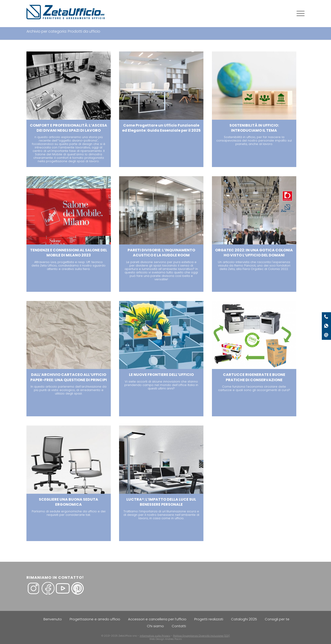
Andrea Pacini (173, 639)
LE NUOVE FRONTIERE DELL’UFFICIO (161, 375)
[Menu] (299, 14)
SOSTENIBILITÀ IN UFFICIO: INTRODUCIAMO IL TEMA (254, 128)
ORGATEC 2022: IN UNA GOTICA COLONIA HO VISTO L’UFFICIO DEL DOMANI (254, 253)
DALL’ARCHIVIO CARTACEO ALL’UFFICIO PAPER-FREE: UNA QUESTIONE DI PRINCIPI (69, 377)
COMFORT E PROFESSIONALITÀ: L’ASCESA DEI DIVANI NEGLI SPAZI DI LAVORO (68, 128)
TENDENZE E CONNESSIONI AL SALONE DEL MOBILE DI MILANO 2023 (69, 253)
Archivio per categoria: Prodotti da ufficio (63, 31)
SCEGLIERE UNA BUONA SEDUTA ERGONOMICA (68, 502)
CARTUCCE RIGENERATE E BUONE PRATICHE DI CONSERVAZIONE (254, 377)
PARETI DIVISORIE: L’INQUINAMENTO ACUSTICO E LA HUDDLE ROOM (161, 253)
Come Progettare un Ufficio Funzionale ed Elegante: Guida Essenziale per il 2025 (161, 128)
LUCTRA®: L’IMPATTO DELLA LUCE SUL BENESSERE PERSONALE (161, 502)
